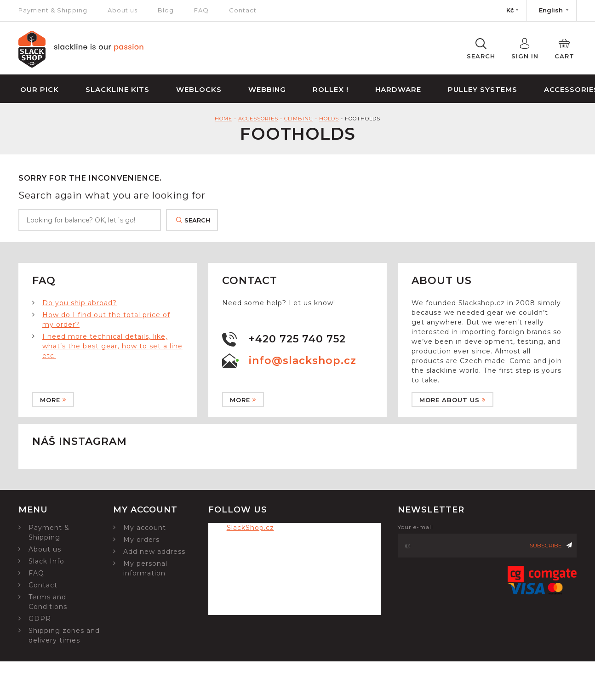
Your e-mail (415, 527)
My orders (141, 540)
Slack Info (46, 561)
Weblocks (199, 89)
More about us (452, 400)
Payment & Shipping (53, 10)
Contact (243, 10)
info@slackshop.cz (303, 361)
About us (123, 10)
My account (145, 528)
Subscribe (551, 545)
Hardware (398, 89)
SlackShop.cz (250, 528)
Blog (166, 10)
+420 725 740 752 (297, 339)
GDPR (40, 619)
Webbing (267, 89)
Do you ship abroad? (80, 303)
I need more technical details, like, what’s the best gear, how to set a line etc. (112, 346)
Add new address (154, 552)
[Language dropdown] (551, 11)
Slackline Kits (117, 89)
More (53, 400)
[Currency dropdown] (513, 11)
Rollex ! (331, 89)
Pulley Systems (483, 89)
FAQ (201, 10)
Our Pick (40, 89)
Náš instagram (80, 441)
